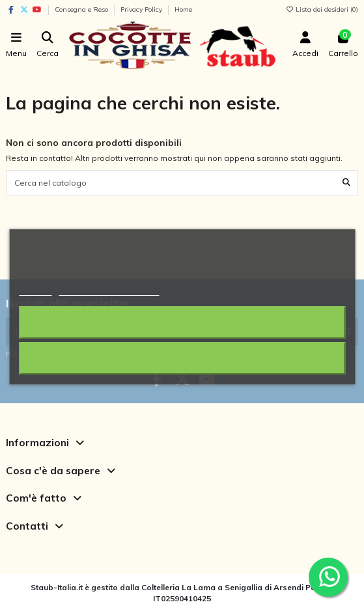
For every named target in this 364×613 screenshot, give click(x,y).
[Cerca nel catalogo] (346, 183)
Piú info (35, 290)
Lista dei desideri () (322, 9)
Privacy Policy (142, 9)
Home (183, 9)
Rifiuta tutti (182, 322)
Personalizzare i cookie (109, 290)
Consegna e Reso (82, 9)
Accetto (182, 358)
